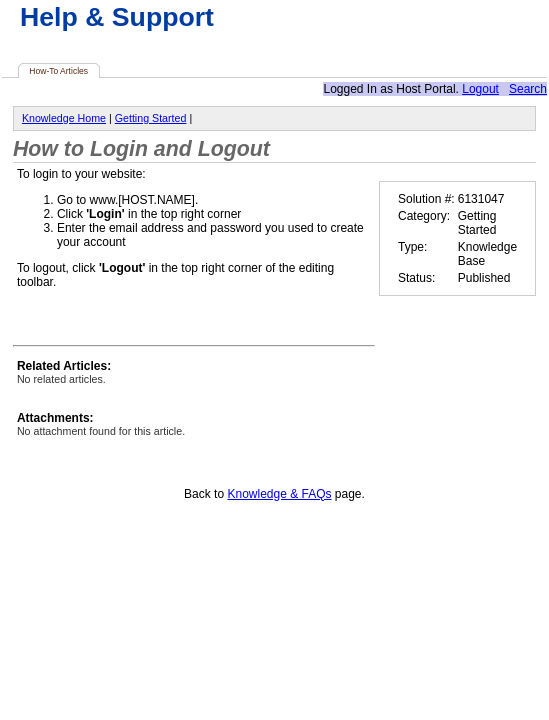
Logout (480, 89)
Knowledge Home (64, 118)
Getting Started (151, 118)
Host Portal (425, 89)
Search (528, 89)
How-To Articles (58, 71)
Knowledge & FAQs (279, 494)
